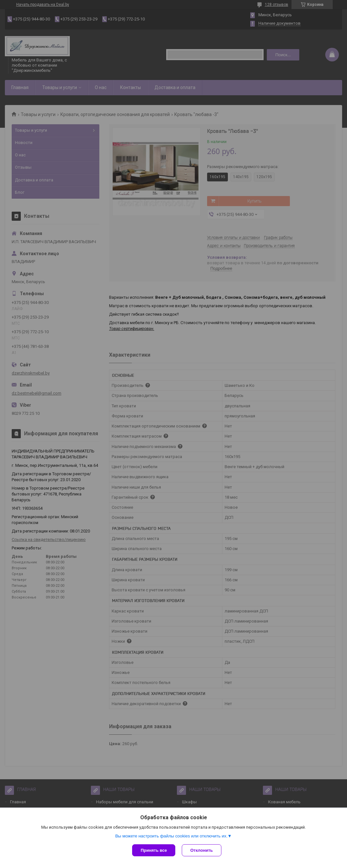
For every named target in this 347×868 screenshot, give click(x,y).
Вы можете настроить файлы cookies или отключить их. (171, 836)
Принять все (154, 850)
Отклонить (201, 850)
